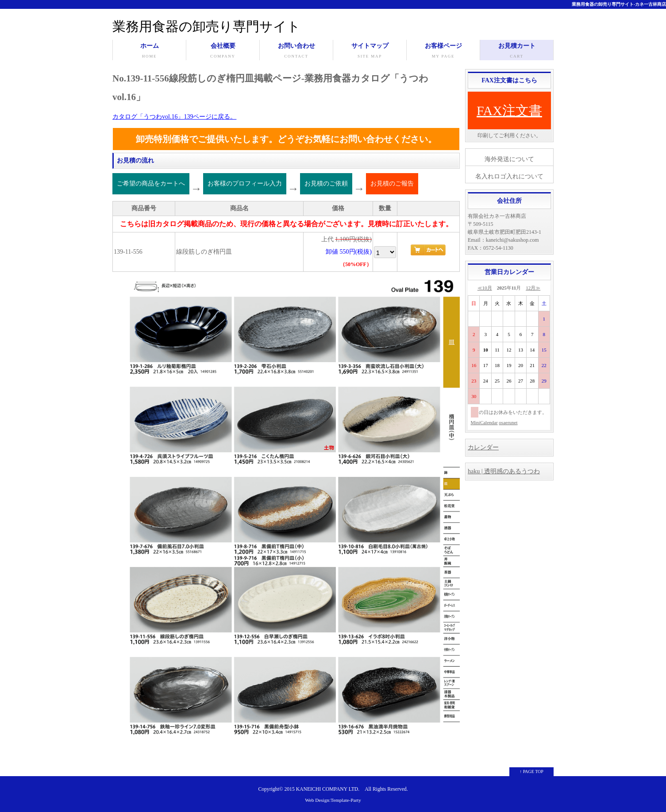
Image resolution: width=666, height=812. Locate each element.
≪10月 (485, 288)
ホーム (149, 51)
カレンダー (483, 447)
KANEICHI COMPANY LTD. (328, 789)
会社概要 (223, 51)
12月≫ (533, 288)
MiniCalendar (484, 422)
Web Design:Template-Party (333, 800)
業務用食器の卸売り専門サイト (206, 26)
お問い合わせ (296, 51)
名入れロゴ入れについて (509, 176)
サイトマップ (370, 51)
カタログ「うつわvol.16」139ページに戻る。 (174, 117)
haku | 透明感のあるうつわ (504, 471)
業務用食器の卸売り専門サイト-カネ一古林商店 (619, 4)
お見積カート (517, 51)
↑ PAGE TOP (531, 771)
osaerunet (508, 422)
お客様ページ (443, 51)
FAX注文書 (509, 110)
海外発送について (509, 159)
